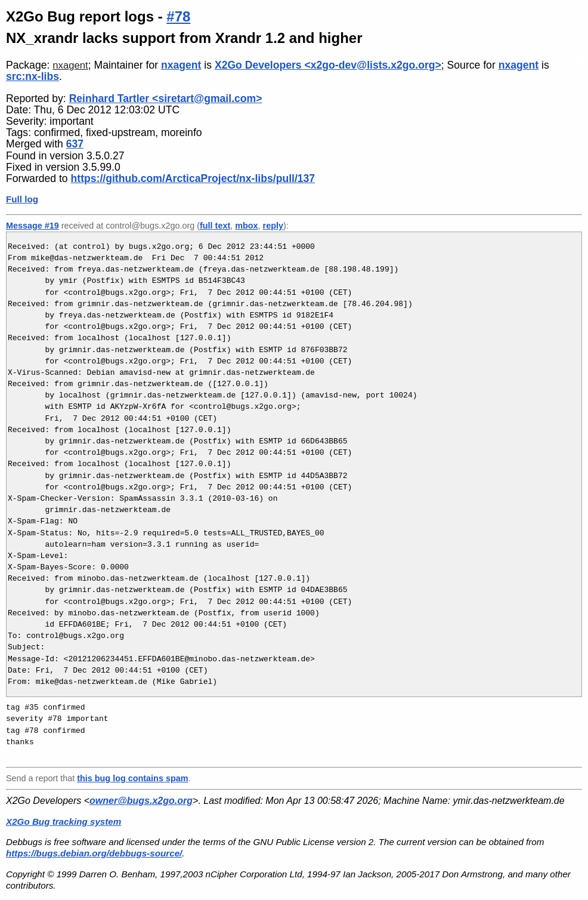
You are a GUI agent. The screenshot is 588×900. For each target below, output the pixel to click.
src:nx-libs (33, 76)
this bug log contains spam (132, 778)
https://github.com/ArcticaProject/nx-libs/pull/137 (193, 178)
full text (215, 226)
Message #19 (33, 226)
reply (273, 226)
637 (75, 144)
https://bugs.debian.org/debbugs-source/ (94, 853)
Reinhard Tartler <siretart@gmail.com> (166, 98)
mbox (246, 226)
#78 (178, 16)
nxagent (70, 65)
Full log (22, 199)
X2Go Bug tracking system (64, 822)
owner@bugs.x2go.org (141, 801)
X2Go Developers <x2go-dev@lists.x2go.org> (328, 65)
